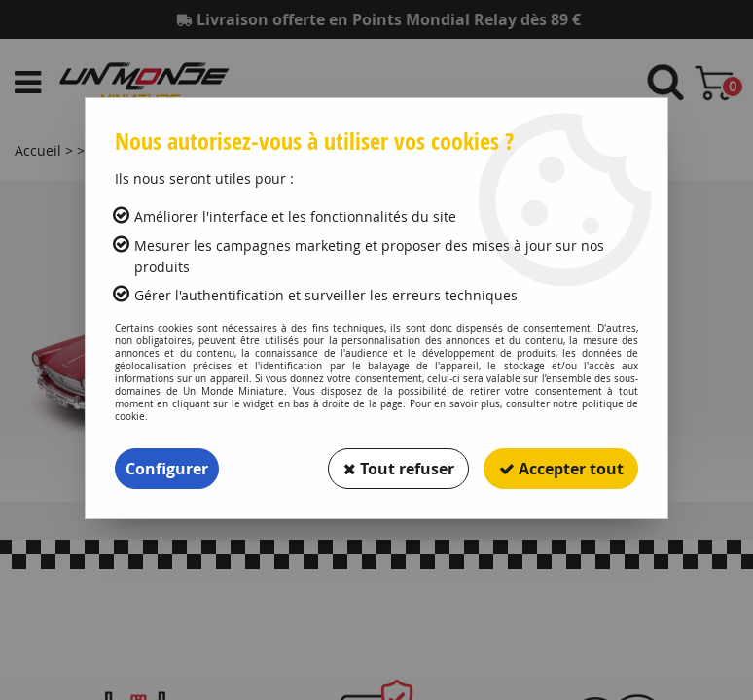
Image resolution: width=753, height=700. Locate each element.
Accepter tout (560, 469)
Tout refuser (397, 469)
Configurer (167, 469)
